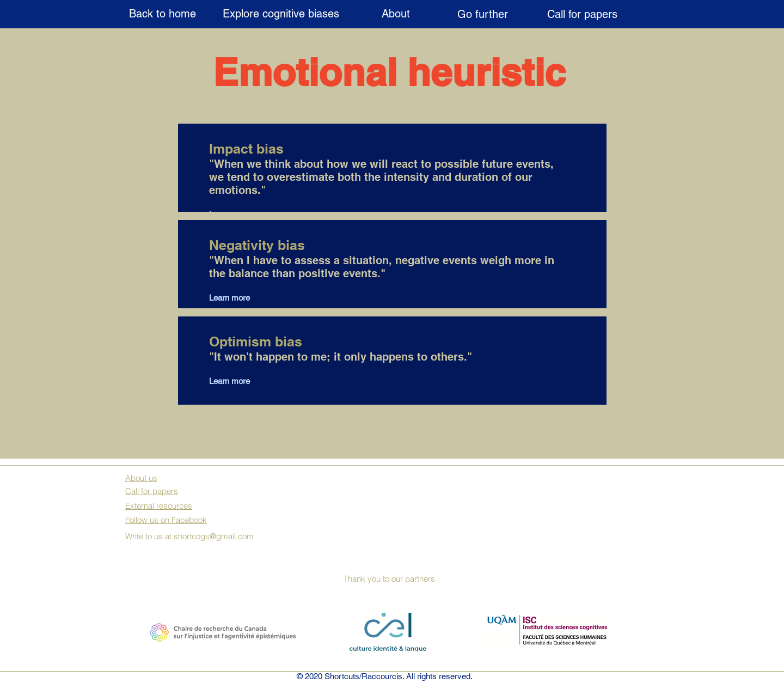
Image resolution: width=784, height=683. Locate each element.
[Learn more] (246, 297)
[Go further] (483, 14)
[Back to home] (162, 14)
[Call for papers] (582, 14)
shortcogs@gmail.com (214, 536)
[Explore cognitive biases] (281, 14)
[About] (396, 14)
